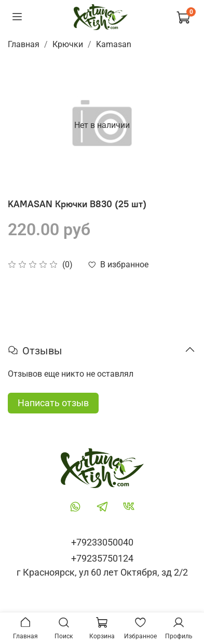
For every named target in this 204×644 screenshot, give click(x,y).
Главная (24, 44)
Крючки (68, 44)
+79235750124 (102, 558)
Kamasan (114, 44)
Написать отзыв (53, 403)
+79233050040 (102, 542)
